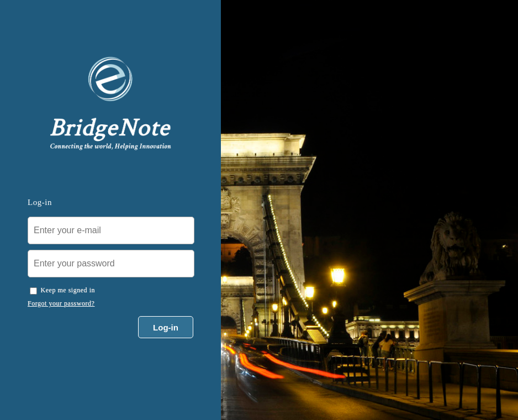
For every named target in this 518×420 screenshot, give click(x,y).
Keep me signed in (68, 290)
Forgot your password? (61, 303)
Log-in (166, 327)
